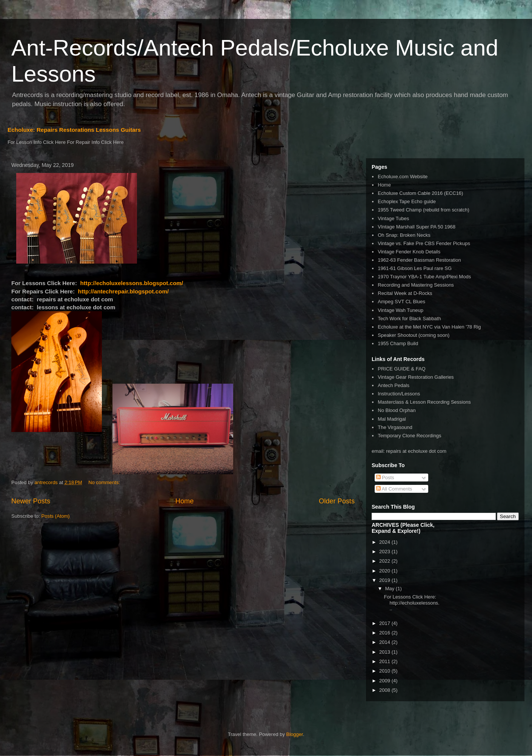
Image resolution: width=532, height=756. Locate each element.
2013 (385, 652)
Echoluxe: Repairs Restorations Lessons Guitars (74, 130)
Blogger (295, 734)
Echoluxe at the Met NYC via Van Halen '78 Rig (429, 327)
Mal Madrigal (392, 419)
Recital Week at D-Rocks (405, 293)
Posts (385, 478)
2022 (385, 561)
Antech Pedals (394, 385)
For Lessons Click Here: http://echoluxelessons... (411, 603)
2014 (385, 642)
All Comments (394, 489)
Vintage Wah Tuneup (401, 310)
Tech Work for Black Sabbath (409, 319)
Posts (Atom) (56, 516)
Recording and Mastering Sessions (416, 285)
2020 (385, 571)
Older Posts (337, 501)
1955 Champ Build (398, 343)
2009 (385, 681)
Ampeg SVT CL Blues (401, 302)
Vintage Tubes (393, 218)
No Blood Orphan (397, 410)
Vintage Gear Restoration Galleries (416, 377)
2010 (385, 671)
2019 (385, 580)
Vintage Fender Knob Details (409, 252)
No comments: (105, 482)
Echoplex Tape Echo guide (407, 201)
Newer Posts (31, 501)
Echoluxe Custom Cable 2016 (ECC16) (420, 193)
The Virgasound (395, 427)
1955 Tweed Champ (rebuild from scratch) (424, 210)
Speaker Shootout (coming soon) (414, 335)
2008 (385, 690)
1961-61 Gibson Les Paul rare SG (415, 268)
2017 (385, 623)
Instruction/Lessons (399, 394)
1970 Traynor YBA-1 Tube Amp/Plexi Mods (424, 277)
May (391, 589)
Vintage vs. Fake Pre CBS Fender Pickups (424, 243)
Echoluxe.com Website (403, 177)
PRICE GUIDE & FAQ (401, 369)
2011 (385, 661)
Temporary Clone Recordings (409, 436)
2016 (385, 633)
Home (185, 501)
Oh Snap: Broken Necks (404, 235)
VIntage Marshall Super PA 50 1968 (417, 227)
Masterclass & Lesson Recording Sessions (424, 402)
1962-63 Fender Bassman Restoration (419, 260)
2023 (385, 552)
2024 (385, 542)
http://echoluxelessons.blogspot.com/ (132, 283)
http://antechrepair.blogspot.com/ (124, 291)
